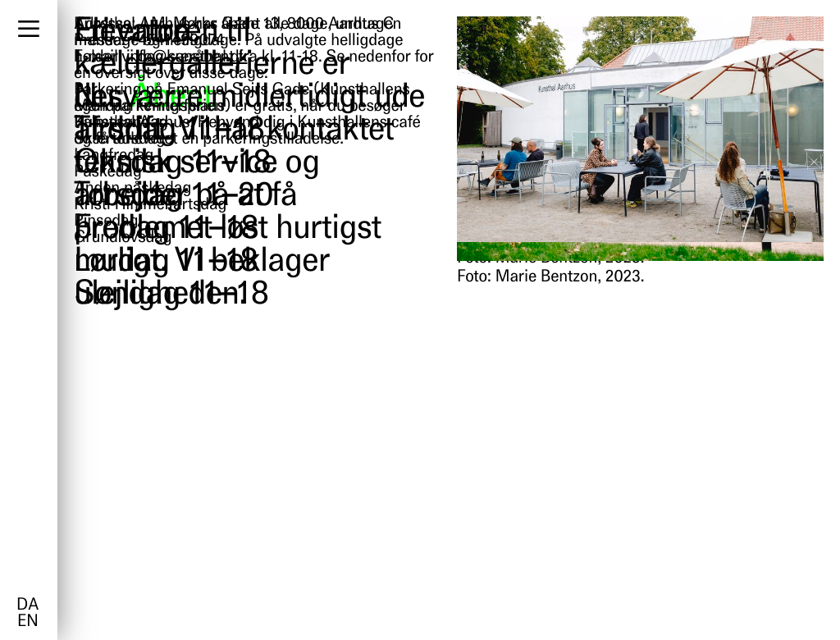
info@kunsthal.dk (187, 57)
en (27, 622)
